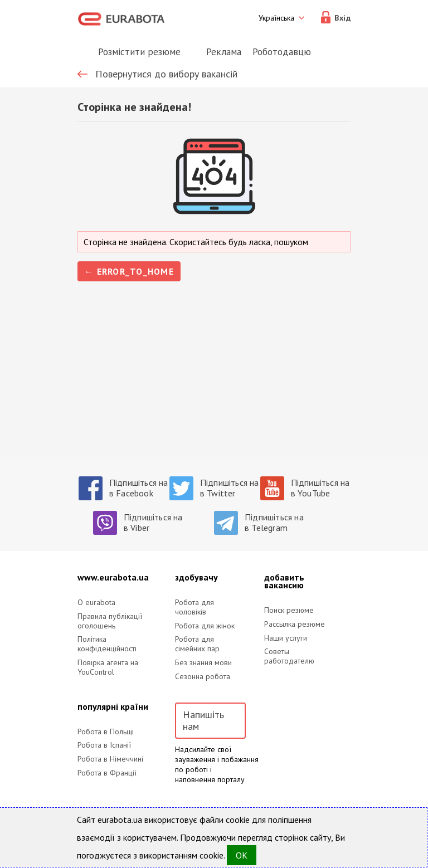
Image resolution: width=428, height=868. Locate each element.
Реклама (224, 52)
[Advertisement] (214, 382)
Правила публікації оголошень (110, 621)
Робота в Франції (107, 773)
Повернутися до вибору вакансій (166, 74)
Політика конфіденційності (107, 644)
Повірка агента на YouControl (108, 667)
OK (242, 855)
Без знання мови (203, 663)
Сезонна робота (203, 677)
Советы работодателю (289, 656)
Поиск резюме (289, 610)
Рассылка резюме (295, 624)
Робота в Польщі (106, 732)
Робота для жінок (205, 626)
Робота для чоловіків (194, 607)
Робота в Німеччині (110, 759)
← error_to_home (129, 271)
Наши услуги (286, 638)
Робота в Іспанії (104, 745)
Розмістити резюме (139, 52)
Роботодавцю (282, 52)
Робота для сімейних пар (197, 644)
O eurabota (96, 603)
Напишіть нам (203, 721)
